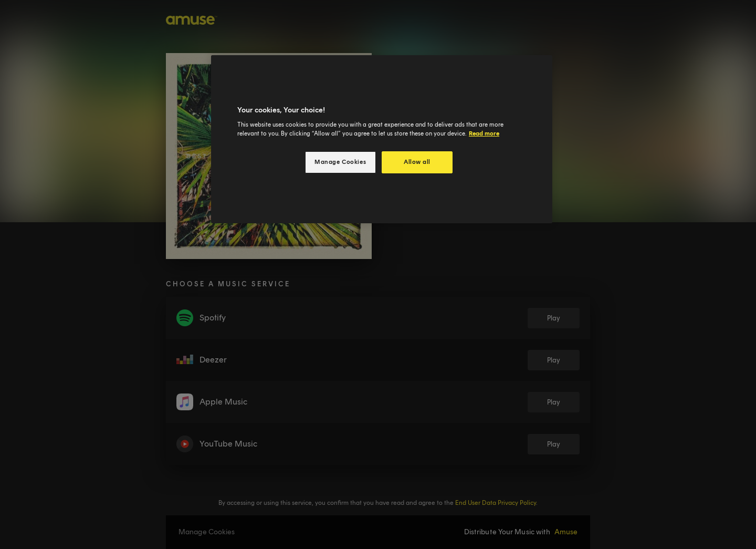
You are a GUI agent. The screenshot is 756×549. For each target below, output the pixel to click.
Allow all (417, 162)
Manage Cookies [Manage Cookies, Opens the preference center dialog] (340, 162)
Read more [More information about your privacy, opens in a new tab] (484, 133)
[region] (382, 139)
